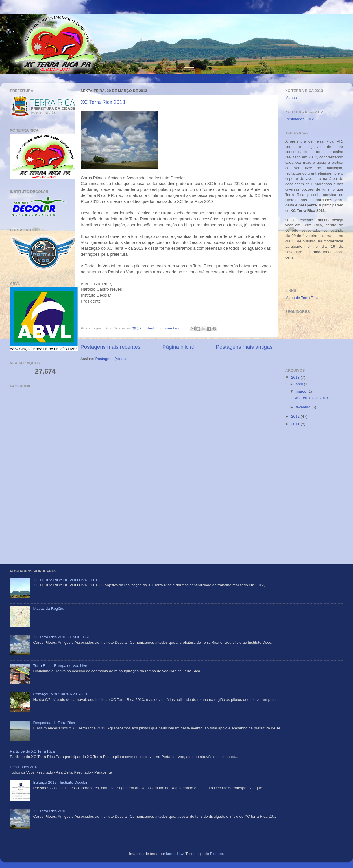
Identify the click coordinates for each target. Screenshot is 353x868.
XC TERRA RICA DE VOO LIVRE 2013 (66, 580)
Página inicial (178, 347)
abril (300, 384)
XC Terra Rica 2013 (103, 102)
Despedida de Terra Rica (54, 723)
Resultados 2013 (24, 767)
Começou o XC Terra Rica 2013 (60, 694)
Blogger (216, 854)
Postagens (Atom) (111, 359)
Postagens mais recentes (110, 347)
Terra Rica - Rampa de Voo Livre (61, 666)
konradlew (175, 854)
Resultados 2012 (299, 119)
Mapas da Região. (49, 609)
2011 (296, 424)
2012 (296, 416)
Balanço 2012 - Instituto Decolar (60, 782)
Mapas (291, 98)
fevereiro (304, 407)
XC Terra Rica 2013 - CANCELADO (63, 637)
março (301, 391)
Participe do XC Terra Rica (32, 751)
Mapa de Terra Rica (302, 298)
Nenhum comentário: (164, 328)
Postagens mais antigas (244, 347)
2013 (296, 377)
